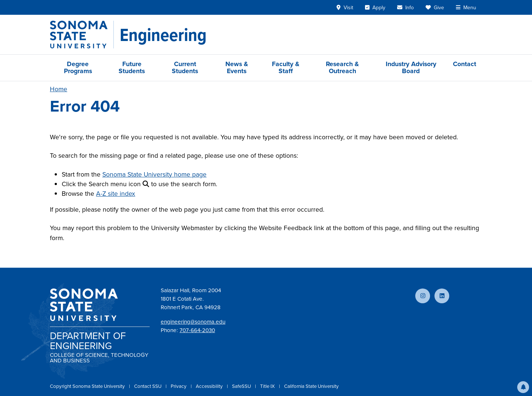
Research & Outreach (342, 67)
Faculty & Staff (286, 67)
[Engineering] (163, 35)
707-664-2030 (197, 330)
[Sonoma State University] (82, 35)
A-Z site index (116, 194)
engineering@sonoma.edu (193, 322)
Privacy (179, 386)
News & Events (237, 67)
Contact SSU (148, 386)
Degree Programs (78, 67)
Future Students (132, 67)
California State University (311, 386)
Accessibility (210, 386)
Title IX (268, 386)
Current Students (185, 67)
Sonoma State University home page (154, 174)
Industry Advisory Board (411, 67)
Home (59, 89)
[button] (523, 387)
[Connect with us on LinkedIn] (442, 296)
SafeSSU (242, 386)
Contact (465, 64)
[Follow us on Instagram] (423, 296)
